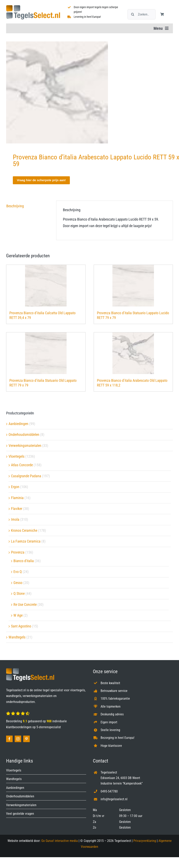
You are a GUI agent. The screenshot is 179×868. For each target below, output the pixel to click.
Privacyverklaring (145, 841)
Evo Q (18, 572)
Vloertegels (16, 456)
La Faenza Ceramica (26, 541)
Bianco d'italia (24, 561)
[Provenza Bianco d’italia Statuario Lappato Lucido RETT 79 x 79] (133, 286)
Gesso (18, 583)
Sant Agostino (21, 626)
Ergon (15, 487)
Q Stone (19, 593)
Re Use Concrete (25, 604)
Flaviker (17, 509)
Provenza (18, 552)
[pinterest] (26, 739)
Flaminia (17, 498)
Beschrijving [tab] (15, 206)
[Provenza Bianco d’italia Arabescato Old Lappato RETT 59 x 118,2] (133, 353)
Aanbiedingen (18, 424)
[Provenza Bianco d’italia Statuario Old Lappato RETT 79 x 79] (46, 353)
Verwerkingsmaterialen (25, 446)
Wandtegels (17, 637)
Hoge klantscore (111, 746)
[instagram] (18, 739)
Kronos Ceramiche (24, 530)
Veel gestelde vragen (20, 814)
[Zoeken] (133, 14)
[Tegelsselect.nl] (33, 7)
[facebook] (9, 739)
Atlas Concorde (22, 465)
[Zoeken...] (142, 14)
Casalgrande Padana (26, 476)
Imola (15, 519)
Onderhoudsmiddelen (24, 435)
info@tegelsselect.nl (114, 799)
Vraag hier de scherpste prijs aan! (41, 180)
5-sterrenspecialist (49, 727)
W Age (18, 615)
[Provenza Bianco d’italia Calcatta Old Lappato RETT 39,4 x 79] (46, 286)
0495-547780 (109, 791)
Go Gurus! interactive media (60, 841)
